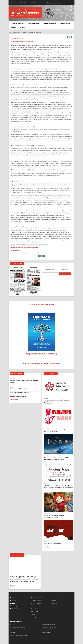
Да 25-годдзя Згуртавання (37, 617)
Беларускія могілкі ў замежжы (49, 627)
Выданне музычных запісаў (18, 396)
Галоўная (13, 2)
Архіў (18, 293)
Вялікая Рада (34, 609)
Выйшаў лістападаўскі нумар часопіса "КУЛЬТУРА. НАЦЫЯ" (55, 431)
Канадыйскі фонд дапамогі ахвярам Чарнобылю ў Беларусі (25, 381)
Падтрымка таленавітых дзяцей (20, 393)
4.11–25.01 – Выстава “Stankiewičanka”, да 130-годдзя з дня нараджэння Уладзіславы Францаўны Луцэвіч (58, 488)
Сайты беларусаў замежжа (16, 630)
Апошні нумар (18, 292)
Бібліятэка (23, 2)
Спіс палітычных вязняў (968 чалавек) (41, 304)
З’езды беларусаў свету (37, 603)
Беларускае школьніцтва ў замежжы (50, 630)
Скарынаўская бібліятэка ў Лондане (21, 389)
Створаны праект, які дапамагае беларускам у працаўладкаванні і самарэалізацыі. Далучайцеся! (57, 402)
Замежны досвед (46, 633)
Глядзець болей (14, 399)
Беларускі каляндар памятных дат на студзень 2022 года (41, 363)
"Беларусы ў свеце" (50, 269)
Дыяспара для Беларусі (50, 23)
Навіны (12, 603)
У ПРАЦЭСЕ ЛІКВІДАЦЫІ (17, 23)
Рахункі (33, 614)
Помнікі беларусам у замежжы (49, 624)
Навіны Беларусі (18, 32)
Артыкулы (54, 603)
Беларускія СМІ (56, 606)
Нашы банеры (34, 612)
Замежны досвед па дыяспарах (19, 606)
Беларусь (22, 27)
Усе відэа (12, 586)
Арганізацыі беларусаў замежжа (18, 627)
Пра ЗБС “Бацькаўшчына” (37, 601)
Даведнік (54, 601)
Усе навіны (46, 547)
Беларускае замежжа (65, 23)
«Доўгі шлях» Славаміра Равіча (53, 544)
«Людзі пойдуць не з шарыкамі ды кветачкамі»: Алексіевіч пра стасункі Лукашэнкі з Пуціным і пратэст (24, 579)
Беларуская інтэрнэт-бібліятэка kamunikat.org (42, 354)
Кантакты (33, 2)
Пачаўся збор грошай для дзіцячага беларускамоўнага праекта (54, 517)
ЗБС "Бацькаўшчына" (34, 23)
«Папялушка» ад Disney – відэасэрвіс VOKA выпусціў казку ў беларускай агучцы (56, 459)
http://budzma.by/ (19, 38)
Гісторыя (12, 624)
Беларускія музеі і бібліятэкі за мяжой (19, 635)
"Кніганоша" (64, 269)
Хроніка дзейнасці (35, 606)
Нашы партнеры (15, 609)
